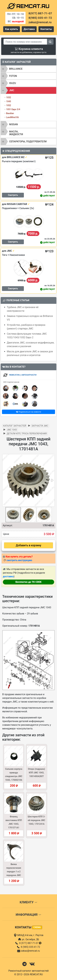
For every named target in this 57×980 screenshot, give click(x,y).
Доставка (29, 29)
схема (37, 927)
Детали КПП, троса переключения (27, 434)
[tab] (28, 69)
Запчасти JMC (40, 426)
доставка (8, 576)
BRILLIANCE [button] (16, 69)
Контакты (46, 29)
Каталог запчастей (15, 426)
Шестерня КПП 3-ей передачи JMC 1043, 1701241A (36, 820)
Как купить (12, 29)
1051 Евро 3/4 (13, 109)
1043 (9, 101)
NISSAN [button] (13, 124)
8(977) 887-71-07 (40, 13)
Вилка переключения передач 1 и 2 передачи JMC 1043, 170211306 (14, 872)
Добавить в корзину (28, 545)
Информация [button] (28, 915)
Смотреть (13, 195)
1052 (9, 105)
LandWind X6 (12, 117)
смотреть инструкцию (19, 560)
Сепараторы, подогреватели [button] (28, 141)
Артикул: (8, 525)
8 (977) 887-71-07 (30, 943)
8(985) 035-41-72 (40, 18)
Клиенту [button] (28, 902)
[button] (52, 480)
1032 (9, 97)
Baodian (10, 113)
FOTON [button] (13, 76)
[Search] (25, 42)
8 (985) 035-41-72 (30, 947)
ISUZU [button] (13, 83)
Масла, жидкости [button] (16, 133)
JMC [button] (12, 90)
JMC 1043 (12, 430)
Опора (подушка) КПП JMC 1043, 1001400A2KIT (36, 773)
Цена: (6, 534)
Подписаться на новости (28, 412)
